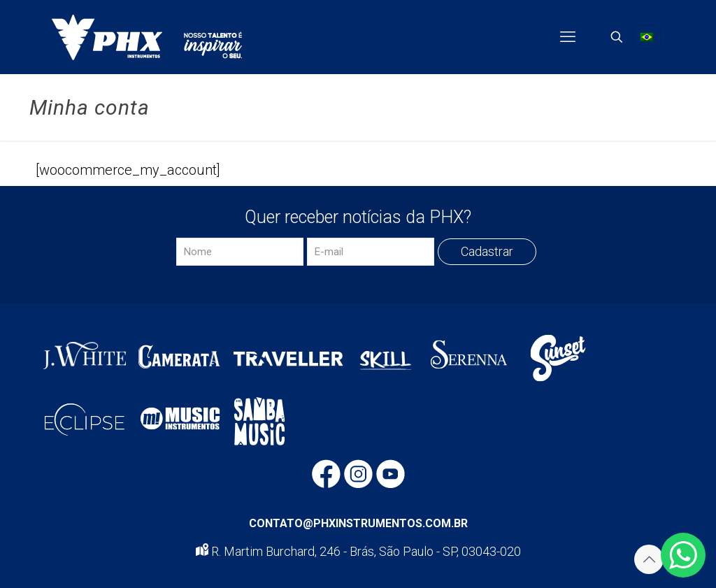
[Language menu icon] (647, 37)
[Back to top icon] (649, 559)
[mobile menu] (568, 37)
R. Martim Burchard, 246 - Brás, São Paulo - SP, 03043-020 (358, 551)
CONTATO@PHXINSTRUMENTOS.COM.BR (358, 523)
